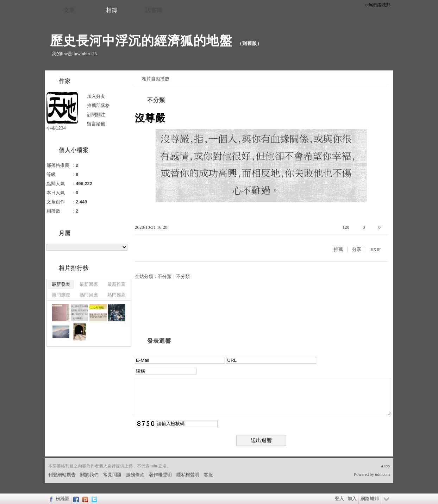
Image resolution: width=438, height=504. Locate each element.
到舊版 (250, 43)
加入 (352, 499)
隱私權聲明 (188, 475)
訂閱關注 (96, 115)
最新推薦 (117, 284)
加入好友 (96, 96)
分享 (357, 249)
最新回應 (89, 284)
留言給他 (96, 124)
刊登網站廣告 (62, 475)
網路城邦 (370, 499)
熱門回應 (89, 295)
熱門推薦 (117, 295)
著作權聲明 (160, 475)
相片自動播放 (156, 79)
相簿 (112, 10)
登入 (339, 499)
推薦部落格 (98, 105)
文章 (69, 10)
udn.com (382, 474)
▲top (385, 466)
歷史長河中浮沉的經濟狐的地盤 (141, 41)
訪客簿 (154, 10)
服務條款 (135, 475)
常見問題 (112, 475)
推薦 (338, 249)
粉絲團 (62, 499)
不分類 (156, 100)
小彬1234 (56, 128)
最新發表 (61, 284)
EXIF (376, 249)
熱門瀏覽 (61, 295)
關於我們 (89, 475)
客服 (208, 475)
